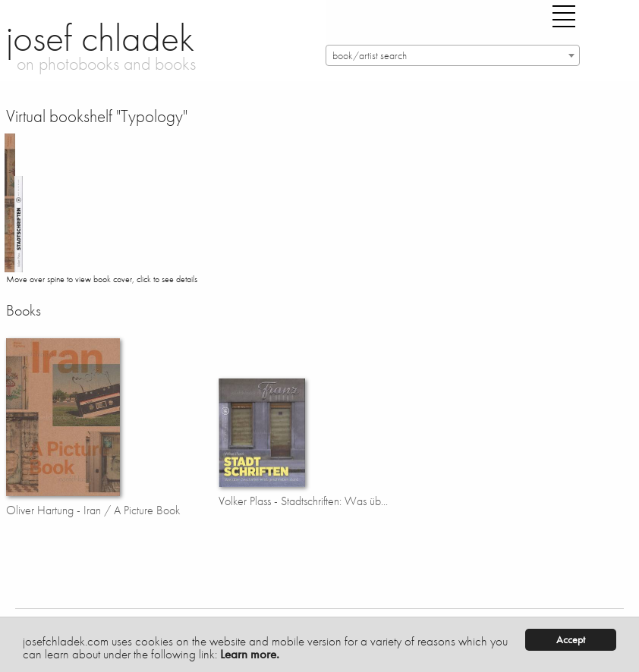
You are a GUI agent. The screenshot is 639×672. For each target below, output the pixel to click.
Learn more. (250, 654)
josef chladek (100, 38)
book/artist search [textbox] (370, 56)
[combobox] (453, 55)
